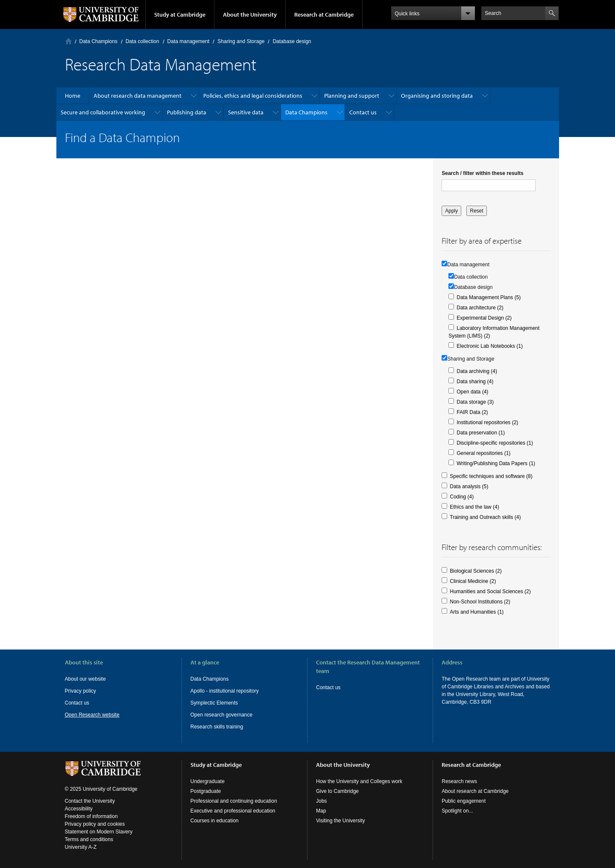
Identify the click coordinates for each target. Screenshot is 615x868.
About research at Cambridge (475, 791)
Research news (459, 781)
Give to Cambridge (337, 791)
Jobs (321, 801)
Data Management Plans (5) (489, 297)
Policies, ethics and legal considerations (253, 96)
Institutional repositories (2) (487, 422)
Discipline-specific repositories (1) (495, 443)
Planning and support (352, 96)
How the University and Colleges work (359, 781)
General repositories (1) (483, 453)
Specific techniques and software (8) (491, 476)
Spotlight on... (457, 811)
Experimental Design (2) (484, 318)
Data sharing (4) (475, 382)
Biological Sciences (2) (476, 571)
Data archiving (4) (477, 371)
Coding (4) (462, 497)
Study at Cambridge (180, 15)
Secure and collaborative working (103, 112)
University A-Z (81, 847)
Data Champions (98, 41)
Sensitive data (246, 112)
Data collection (142, 41)
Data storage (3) (475, 402)
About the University (250, 15)
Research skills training (217, 727)
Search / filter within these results (482, 173)
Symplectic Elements (214, 703)
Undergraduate (208, 781)
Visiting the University (341, 821)
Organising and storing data (437, 96)
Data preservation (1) (481, 433)
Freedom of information (91, 816)
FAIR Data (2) (472, 412)
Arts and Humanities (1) (477, 612)
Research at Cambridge (324, 15)
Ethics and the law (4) (474, 507)
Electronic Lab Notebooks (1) (490, 346)
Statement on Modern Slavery (99, 832)
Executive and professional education (233, 811)
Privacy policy (81, 691)
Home (69, 41)
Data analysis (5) (469, 486)
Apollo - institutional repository (225, 691)
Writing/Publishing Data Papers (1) (496, 463)
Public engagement (464, 801)
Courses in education (215, 821)
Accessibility (79, 809)
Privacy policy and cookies (95, 824)
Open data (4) (472, 392)
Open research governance (221, 715)
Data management (189, 41)
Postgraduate (206, 791)
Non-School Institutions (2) (480, 602)
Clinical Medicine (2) (473, 581)
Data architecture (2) (480, 308)
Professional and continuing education (234, 801)
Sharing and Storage (241, 41)
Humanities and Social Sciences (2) (490, 591)
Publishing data (187, 112)
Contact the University (90, 801)
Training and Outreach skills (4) (485, 517)
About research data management (138, 96)
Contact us (363, 112)
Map (321, 811)
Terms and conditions (89, 839)
